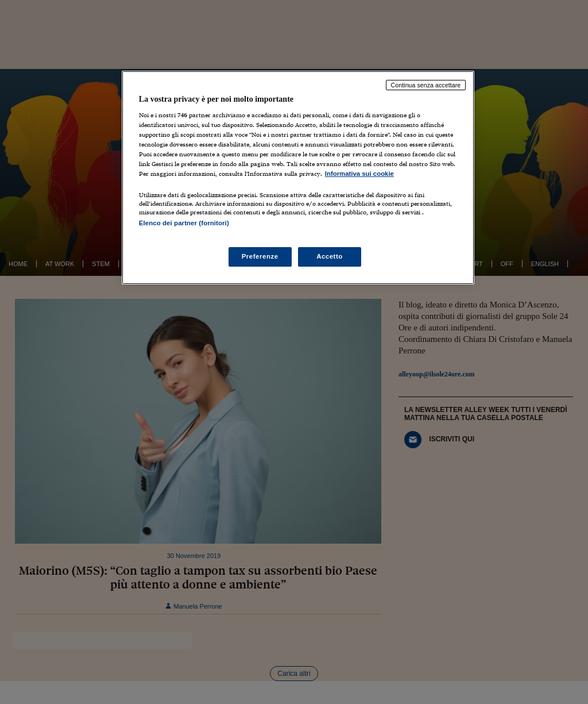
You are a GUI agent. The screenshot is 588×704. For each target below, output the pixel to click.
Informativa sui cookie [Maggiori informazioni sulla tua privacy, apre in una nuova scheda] (359, 174)
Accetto (330, 256)
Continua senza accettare (426, 85)
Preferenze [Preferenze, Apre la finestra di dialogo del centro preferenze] (260, 256)
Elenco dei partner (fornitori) (184, 223)
